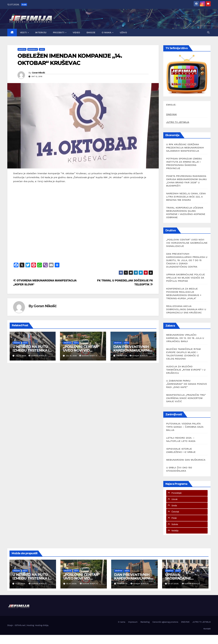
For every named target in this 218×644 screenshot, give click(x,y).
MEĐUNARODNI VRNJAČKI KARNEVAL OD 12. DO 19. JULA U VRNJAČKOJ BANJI (185, 338)
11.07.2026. (21, 584)
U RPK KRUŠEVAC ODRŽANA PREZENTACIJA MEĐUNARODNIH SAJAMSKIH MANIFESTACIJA (185, 148)
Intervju (41, 33)
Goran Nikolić (38, 73)
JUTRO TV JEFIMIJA (178, 122)
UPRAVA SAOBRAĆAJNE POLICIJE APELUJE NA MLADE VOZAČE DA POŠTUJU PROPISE (186, 278)
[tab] (187, 493)
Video (76, 33)
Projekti (59, 33)
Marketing (145, 622)
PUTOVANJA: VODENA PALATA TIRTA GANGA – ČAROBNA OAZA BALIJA (185, 427)
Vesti (24, 33)
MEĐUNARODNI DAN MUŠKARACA (186, 460)
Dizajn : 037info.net (17, 625)
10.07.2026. (72, 584)
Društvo (22, 49)
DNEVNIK (171, 114)
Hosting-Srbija (42, 625)
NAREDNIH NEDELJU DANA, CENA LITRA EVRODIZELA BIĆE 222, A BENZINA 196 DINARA (186, 197)
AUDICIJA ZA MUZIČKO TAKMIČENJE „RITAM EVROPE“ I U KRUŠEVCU (186, 370)
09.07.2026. (174, 584)
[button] (208, 32)
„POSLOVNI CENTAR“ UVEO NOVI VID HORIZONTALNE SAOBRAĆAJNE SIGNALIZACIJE (187, 243)
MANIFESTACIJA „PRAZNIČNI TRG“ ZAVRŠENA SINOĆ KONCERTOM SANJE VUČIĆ (186, 398)
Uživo (123, 33)
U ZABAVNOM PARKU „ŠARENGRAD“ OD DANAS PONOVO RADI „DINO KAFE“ (187, 384)
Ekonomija (33, 49)
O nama (107, 33)
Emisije (91, 33)
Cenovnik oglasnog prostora (165, 622)
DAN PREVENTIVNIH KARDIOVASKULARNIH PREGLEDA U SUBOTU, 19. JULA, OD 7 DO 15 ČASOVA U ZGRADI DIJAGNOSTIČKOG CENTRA (187, 260)
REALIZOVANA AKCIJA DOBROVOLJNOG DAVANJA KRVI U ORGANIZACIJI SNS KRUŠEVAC (186, 309)
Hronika (17, 343)
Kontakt (207, 629)
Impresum (133, 622)
